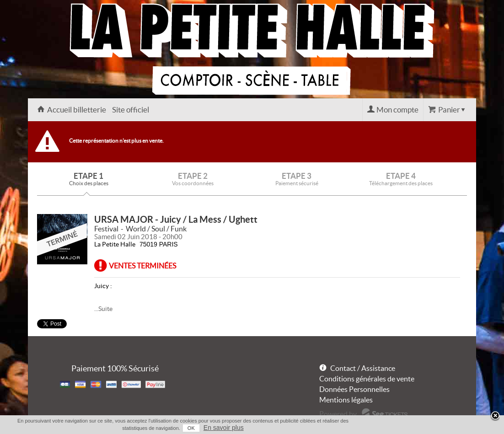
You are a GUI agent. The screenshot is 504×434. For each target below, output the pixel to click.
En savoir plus (224, 428)
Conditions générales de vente (367, 379)
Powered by (338, 414)
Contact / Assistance (363, 368)
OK (191, 428)
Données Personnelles (354, 389)
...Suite (103, 309)
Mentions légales (346, 400)
